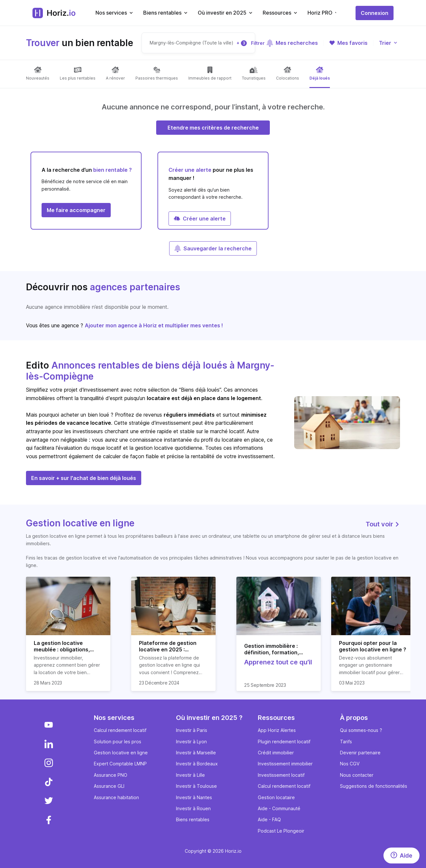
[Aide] (401, 855)
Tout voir (383, 524)
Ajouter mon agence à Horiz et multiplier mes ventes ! (154, 325)
